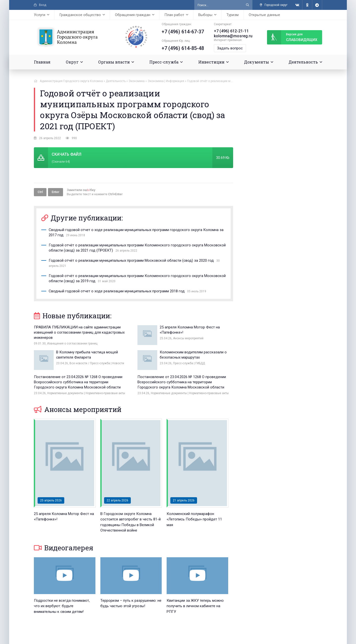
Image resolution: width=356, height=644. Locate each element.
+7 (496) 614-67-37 (183, 32)
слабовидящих (292, 37)
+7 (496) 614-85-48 (183, 48)
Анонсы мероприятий (78, 409)
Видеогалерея (64, 548)
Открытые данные (264, 15)
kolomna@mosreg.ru (233, 36)
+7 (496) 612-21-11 (231, 31)
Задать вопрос (230, 48)
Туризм (233, 15)
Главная (42, 62)
